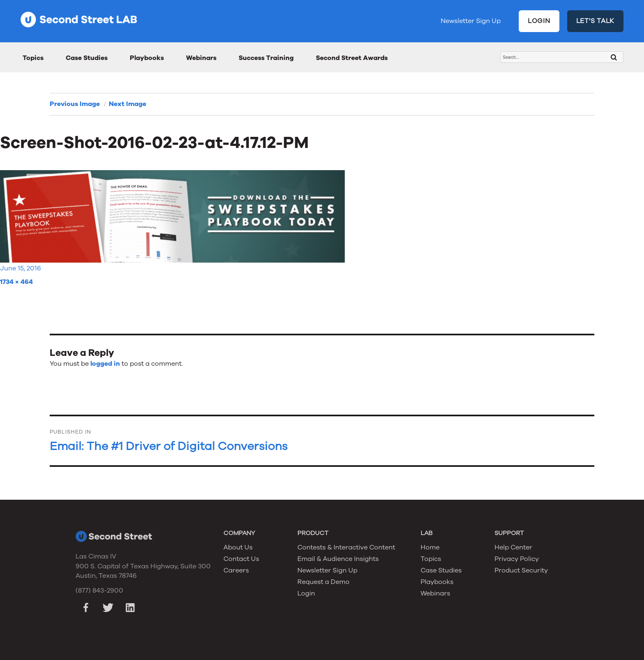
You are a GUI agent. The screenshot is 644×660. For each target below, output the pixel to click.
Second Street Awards (352, 58)
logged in (105, 364)
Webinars (201, 58)
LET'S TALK (596, 21)
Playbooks (147, 58)
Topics (33, 58)
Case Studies (87, 58)
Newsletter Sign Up (471, 21)
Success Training (266, 58)
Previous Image (75, 104)
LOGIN (539, 21)
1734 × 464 (16, 282)
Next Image (128, 104)
